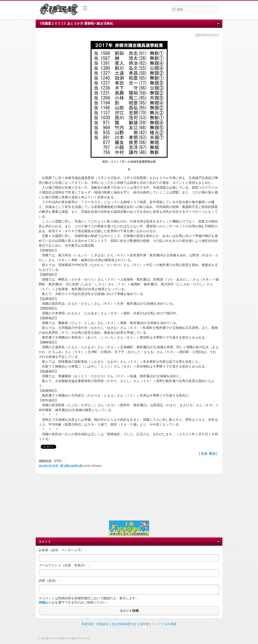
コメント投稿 (129, 611)
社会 (204, 453)
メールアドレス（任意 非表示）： (64, 565)
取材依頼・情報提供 (95, 624)
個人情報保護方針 (124, 624)
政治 (212, 453)
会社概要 (171, 624)
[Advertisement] (129, 497)
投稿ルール (47, 602)
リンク (157, 624)
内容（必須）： (50, 581)
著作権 (144, 624)
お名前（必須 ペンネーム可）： (63, 550)
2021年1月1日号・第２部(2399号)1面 (61, 466)
